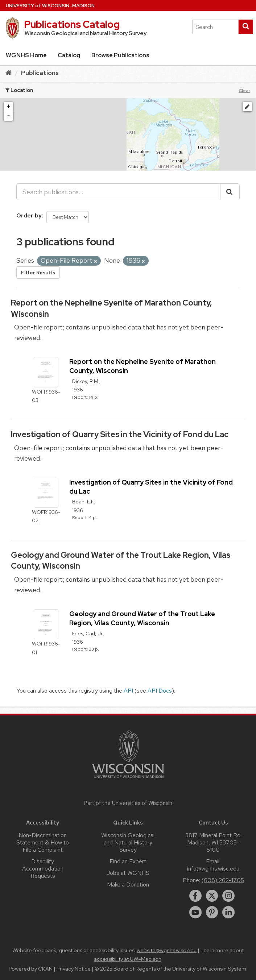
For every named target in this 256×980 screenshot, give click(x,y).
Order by (29, 215)
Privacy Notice (74, 969)
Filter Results (38, 273)
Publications (40, 73)
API (128, 691)
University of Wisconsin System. (210, 969)
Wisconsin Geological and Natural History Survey (128, 842)
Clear (244, 91)
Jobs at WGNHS (128, 873)
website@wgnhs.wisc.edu (167, 950)
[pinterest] (212, 912)
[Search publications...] (118, 192)
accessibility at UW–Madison (128, 959)
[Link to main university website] (128, 779)
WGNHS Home (26, 55)
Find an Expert (128, 861)
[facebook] (195, 896)
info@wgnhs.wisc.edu (213, 869)
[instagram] (228, 896)
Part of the (128, 803)
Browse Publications (120, 55)
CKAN (45, 969)
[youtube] (195, 912)
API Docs (160, 691)
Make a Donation (128, 885)
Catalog (69, 55)
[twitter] (212, 896)
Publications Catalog (72, 24)
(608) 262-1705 (223, 880)
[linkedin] (228, 912)
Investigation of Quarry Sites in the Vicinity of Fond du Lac (120, 434)
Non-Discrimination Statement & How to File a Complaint (43, 842)
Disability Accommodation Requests (43, 869)
